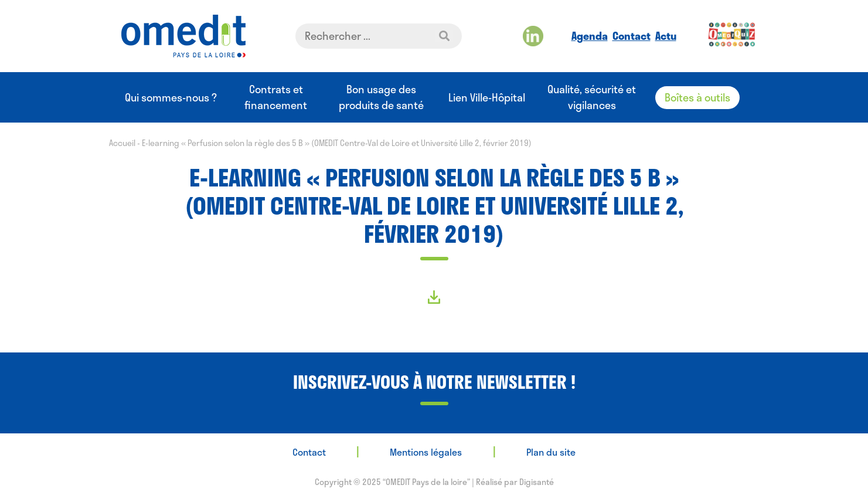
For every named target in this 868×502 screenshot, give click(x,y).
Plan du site (551, 452)
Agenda (590, 36)
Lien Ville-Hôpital (487, 98)
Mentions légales (426, 452)
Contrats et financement (276, 97)
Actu (666, 36)
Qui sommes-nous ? (171, 98)
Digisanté (537, 482)
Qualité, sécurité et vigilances (592, 97)
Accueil (122, 143)
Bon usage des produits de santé (381, 97)
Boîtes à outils (697, 97)
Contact (632, 36)
